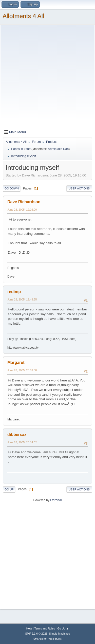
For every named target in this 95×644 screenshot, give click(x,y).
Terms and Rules (45, 628)
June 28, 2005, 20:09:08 (22, 370)
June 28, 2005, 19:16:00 (22, 210)
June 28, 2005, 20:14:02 (22, 442)
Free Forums (54, 639)
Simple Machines (60, 634)
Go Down (12, 188)
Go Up (9, 489)
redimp (14, 292)
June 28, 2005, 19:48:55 (22, 299)
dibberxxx (17, 435)
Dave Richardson (24, 202)
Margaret (16, 362)
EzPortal (56, 500)
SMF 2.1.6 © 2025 (36, 634)
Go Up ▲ (63, 628)
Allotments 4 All (23, 16)
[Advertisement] (48, 78)
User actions (79, 188)
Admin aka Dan (58, 149)
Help (29, 628)
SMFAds (38, 639)
